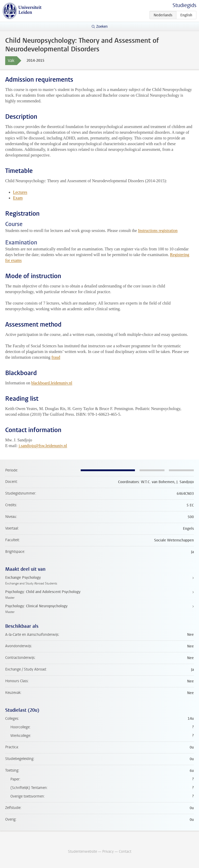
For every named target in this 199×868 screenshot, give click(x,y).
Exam (18, 198)
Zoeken (102, 27)
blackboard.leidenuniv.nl (52, 383)
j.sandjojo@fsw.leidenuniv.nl (43, 446)
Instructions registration (158, 231)
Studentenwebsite (83, 852)
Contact (125, 852)
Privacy (108, 852)
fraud (56, 357)
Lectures (20, 192)
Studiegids (184, 5)
